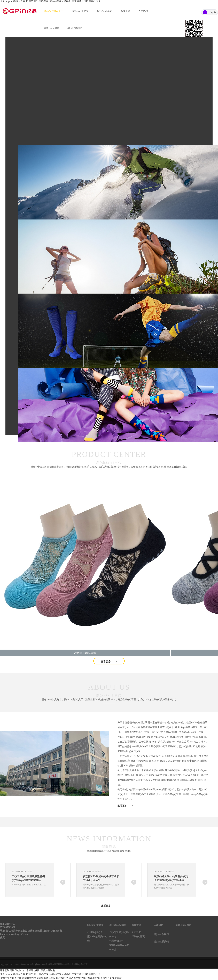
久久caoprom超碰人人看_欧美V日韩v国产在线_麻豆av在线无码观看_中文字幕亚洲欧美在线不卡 (50, 1)
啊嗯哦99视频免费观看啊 (35, 978)
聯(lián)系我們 (75, 28)
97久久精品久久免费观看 (108, 978)
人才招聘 (143, 11)
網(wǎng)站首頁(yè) (54, 11)
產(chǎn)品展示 (105, 11)
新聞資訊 (125, 11)
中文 (205, 12)
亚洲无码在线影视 (58, 978)
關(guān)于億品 (80, 11)
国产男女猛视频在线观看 (82, 978)
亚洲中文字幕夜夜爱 (11, 978)
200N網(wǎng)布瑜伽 (85, 653)
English (213, 12)
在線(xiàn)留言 (52, 28)
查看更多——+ (109, 662)
